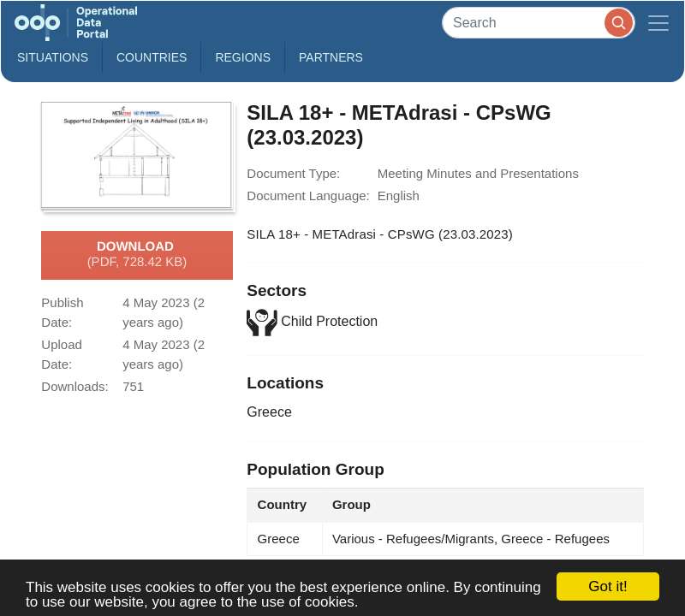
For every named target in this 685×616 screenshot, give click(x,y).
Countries (152, 57)
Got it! (608, 586)
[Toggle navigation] (658, 23)
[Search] (539, 23)
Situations (53, 57)
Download (137, 255)
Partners (331, 57)
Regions (243, 57)
